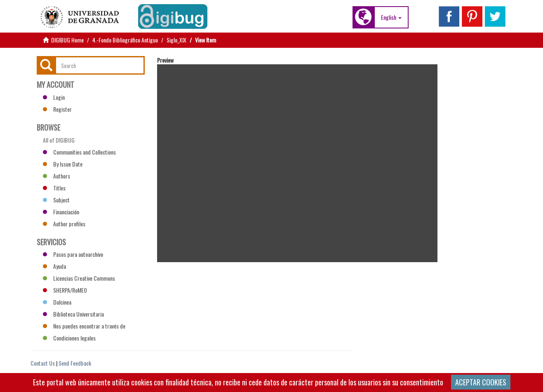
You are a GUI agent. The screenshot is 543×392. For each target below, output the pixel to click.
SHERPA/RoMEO (65, 290)
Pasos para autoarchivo (73, 254)
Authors (56, 176)
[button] (391, 17)
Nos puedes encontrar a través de (84, 326)
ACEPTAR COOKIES (481, 382)
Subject (56, 200)
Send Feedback (75, 363)
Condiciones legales (69, 338)
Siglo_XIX (176, 40)
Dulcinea (57, 302)
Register (57, 109)
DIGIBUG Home (67, 40)
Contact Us (43, 363)
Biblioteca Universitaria (73, 314)
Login (54, 97)
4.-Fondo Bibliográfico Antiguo (125, 40)
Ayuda (54, 266)
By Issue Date (63, 164)
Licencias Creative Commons (79, 278)
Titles (54, 188)
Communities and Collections (79, 152)
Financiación (61, 212)
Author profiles (64, 224)
